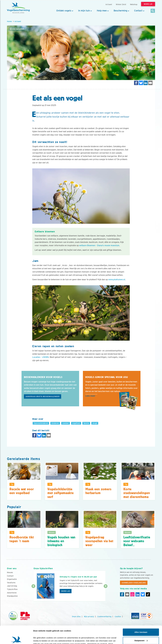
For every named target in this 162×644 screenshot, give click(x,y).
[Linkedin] (138, 594)
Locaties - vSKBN (40, 357)
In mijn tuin (84, 11)
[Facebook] (122, 594)
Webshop (134, 4)
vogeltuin (76, 423)
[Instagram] (132, 594)
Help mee (102, 11)
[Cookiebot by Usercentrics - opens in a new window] (16, 639)
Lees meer (90, 396)
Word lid (66, 591)
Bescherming (120, 11)
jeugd (95, 423)
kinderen (55, 423)
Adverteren (12, 593)
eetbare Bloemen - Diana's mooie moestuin (99, 245)
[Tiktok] (148, 594)
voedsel (65, 423)
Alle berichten (17, 29)
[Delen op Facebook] (136, 83)
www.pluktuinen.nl (117, 280)
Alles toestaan (141, 614)
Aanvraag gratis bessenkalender (43, 396)
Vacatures (11, 583)
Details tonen (39, 639)
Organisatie (12, 579)
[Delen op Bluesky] (141, 83)
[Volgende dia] (105, 594)
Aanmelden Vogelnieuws (134, 583)
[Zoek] (153, 11)
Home (9, 21)
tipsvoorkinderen (41, 423)
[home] (18, 8)
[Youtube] (127, 594)
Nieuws (10, 572)
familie (86, 423)
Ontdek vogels (64, 11)
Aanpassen (141, 623)
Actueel (18, 21)
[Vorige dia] (33, 594)
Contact (138, 11)
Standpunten (12, 596)
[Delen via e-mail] (150, 83)
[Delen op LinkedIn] (146, 83)
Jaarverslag (12, 586)
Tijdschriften (12, 589)
